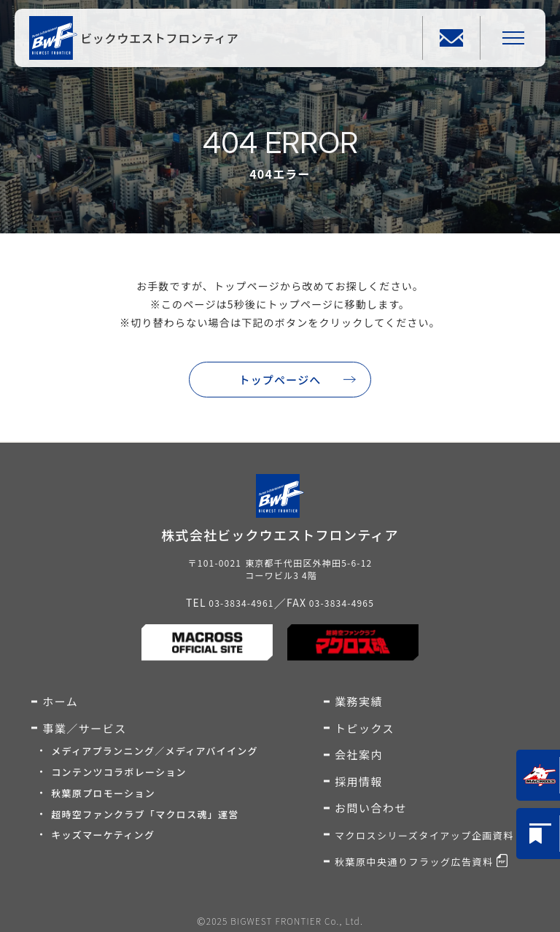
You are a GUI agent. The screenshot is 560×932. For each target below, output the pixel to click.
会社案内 (359, 754)
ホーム (60, 701)
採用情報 (359, 781)
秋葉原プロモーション (103, 793)
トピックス (365, 728)
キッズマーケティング (103, 835)
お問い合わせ (371, 808)
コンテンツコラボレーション (119, 772)
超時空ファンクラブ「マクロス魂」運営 (145, 814)
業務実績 (359, 701)
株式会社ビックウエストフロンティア (280, 535)
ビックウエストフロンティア (159, 38)
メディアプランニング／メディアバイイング (155, 751)
